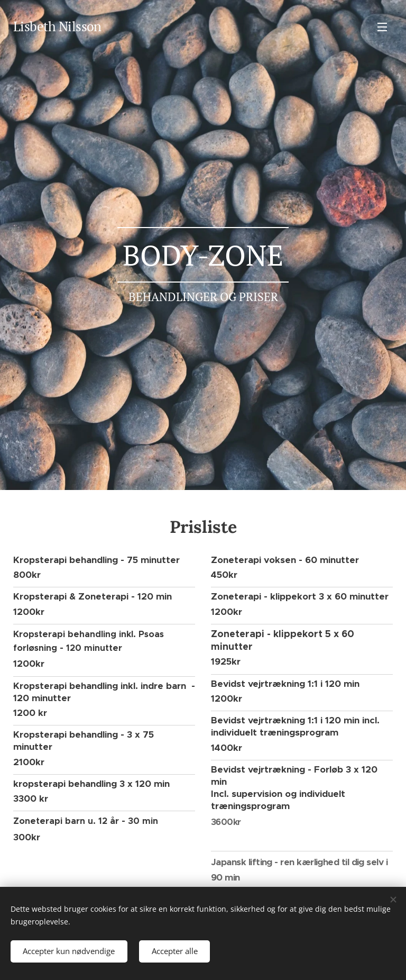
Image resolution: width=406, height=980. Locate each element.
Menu (382, 27)
